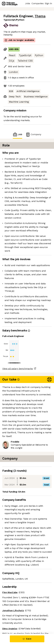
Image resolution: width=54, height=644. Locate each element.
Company (33, 134)
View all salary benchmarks (18, 369)
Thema (40, 16)
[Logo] (10, 4)
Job (17, 134)
